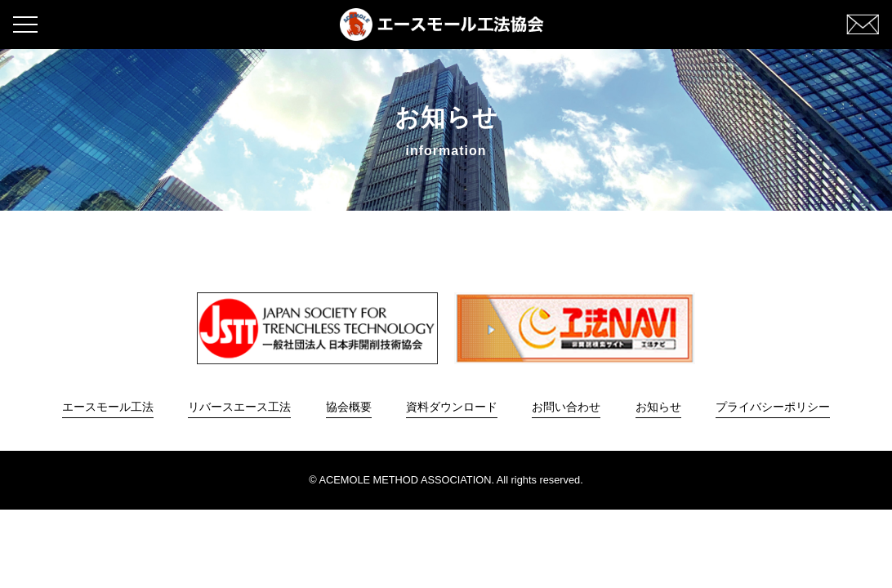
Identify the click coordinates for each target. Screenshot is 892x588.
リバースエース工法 (239, 407)
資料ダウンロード (452, 407)
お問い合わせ (566, 407)
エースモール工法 (108, 407)
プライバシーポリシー (773, 407)
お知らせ (658, 407)
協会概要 (349, 407)
